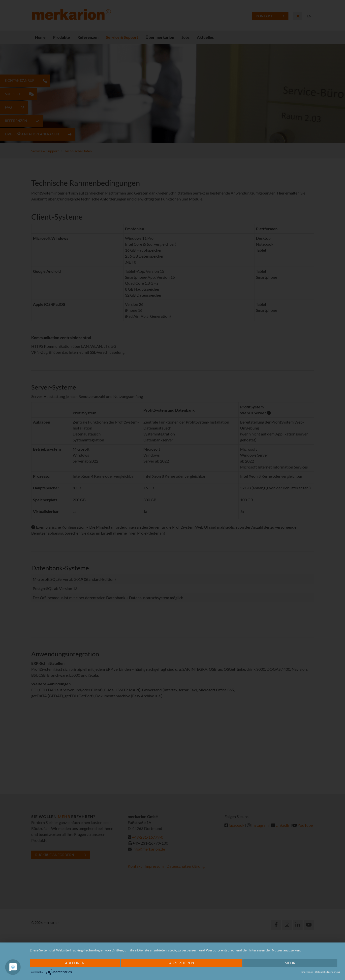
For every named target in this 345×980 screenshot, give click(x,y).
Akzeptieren (182, 963)
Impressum (307, 972)
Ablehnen (75, 963)
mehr (290, 963)
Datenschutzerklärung (328, 972)
